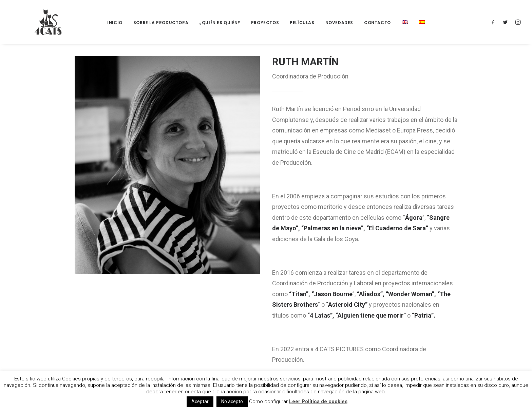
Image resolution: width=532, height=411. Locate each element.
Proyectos (265, 23)
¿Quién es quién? (220, 23)
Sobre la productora (161, 23)
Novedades (339, 23)
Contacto (377, 23)
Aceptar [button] (200, 401)
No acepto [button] (232, 401)
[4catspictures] (39, 22)
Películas (302, 23)
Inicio (115, 23)
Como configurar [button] (268, 401)
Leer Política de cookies (318, 401)
